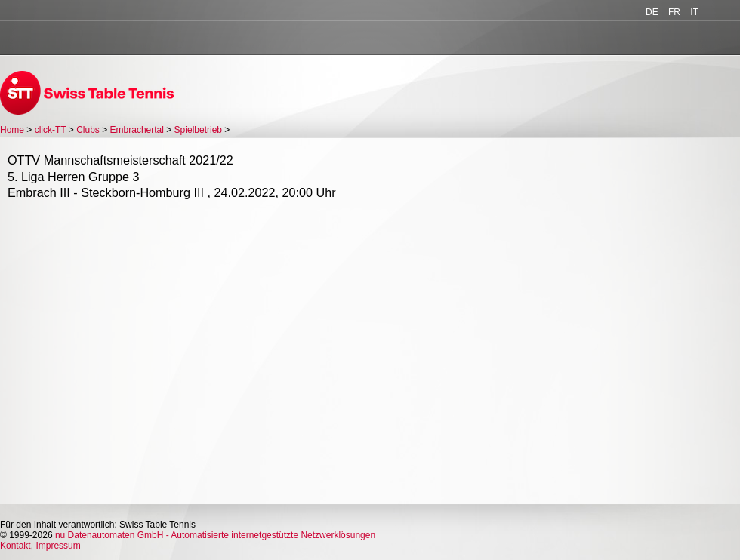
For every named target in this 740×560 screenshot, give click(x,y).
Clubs (88, 130)
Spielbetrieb (198, 130)
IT (694, 12)
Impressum (58, 546)
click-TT (51, 130)
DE (652, 12)
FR (674, 12)
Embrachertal (137, 130)
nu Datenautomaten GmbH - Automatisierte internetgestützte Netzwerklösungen (215, 535)
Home (12, 130)
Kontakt (15, 546)
